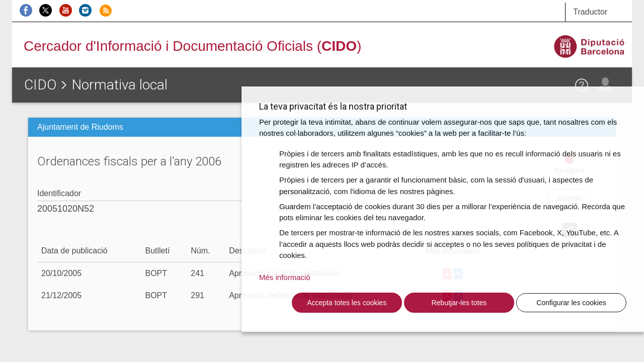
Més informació (285, 277)
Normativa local (119, 85)
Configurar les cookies (571, 303)
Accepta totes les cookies (347, 303)
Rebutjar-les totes (459, 303)
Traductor (590, 12)
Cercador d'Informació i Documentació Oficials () (192, 46)
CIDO (40, 85)
